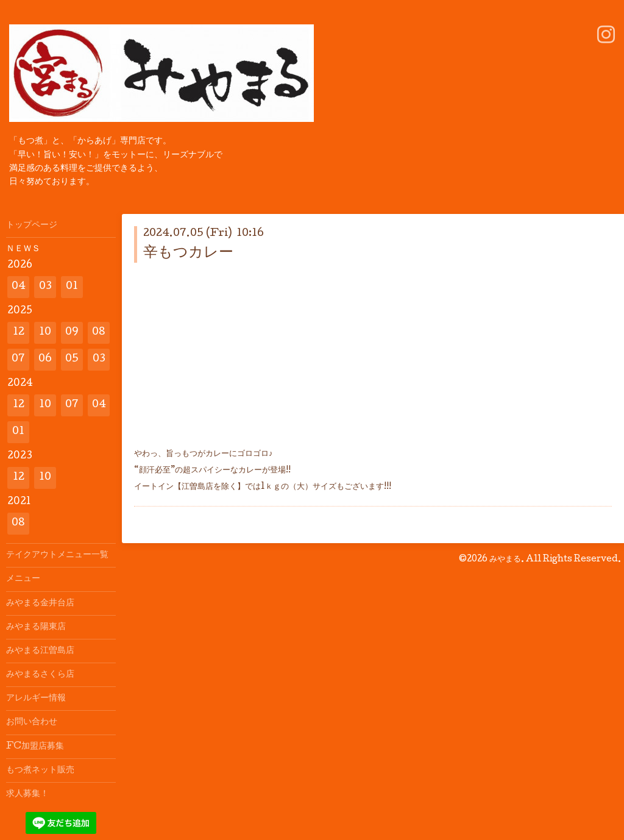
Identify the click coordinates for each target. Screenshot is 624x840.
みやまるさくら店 (40, 675)
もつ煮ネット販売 (40, 771)
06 (45, 359)
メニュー (23, 579)
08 (99, 333)
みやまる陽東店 (36, 627)
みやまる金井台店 (40, 603)
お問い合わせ (32, 722)
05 (72, 359)
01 (72, 287)
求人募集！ (27, 794)
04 (19, 287)
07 (18, 359)
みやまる (505, 560)
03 (45, 287)
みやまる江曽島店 (40, 651)
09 (72, 333)
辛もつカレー (188, 253)
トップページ (32, 226)
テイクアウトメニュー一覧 (57, 555)
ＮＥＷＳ (23, 249)
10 (45, 333)
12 (19, 333)
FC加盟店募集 (35, 747)
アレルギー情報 (36, 699)
